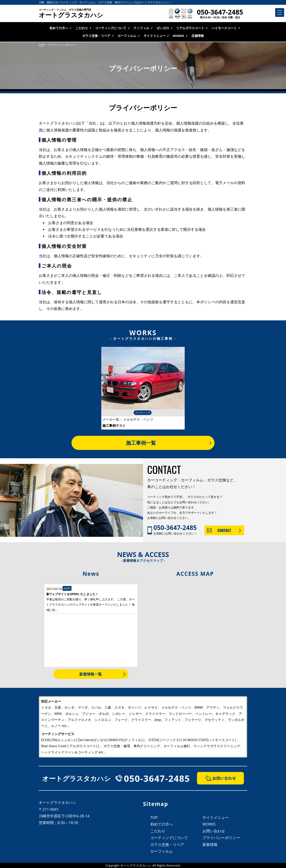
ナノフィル (141, 28)
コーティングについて (111, 28)
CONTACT (224, 530)
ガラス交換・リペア (96, 36)
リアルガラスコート (190, 28)
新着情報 (210, 844)
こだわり (82, 28)
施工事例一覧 (141, 443)
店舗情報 (198, 36)
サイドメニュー (155, 36)
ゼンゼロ (163, 28)
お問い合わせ (214, 831)
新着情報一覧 (90, 674)
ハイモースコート (224, 28)
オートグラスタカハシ (71, 14)
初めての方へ (59, 28)
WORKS (178, 36)
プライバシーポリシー (221, 838)
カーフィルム (127, 36)
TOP (154, 817)
